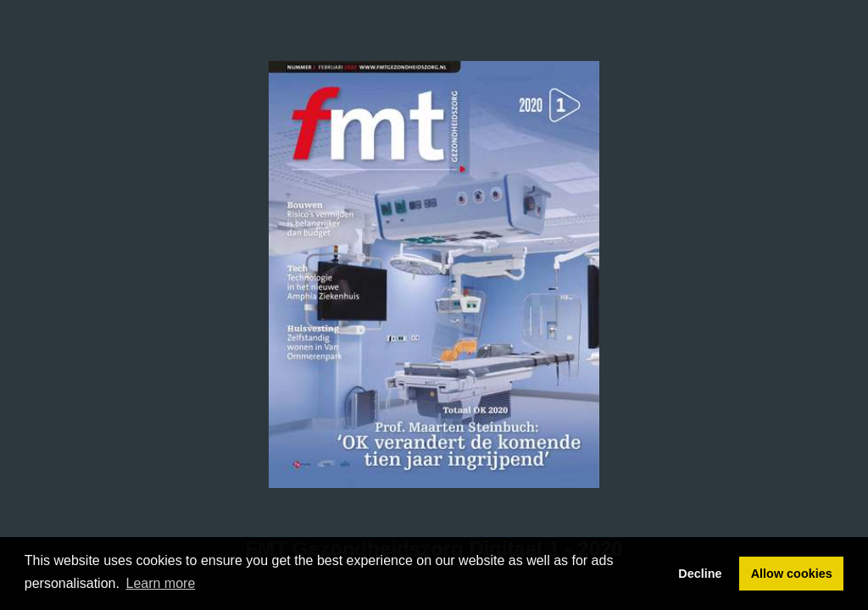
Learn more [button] (161, 583)
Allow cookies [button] (792, 574)
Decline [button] (700, 574)
